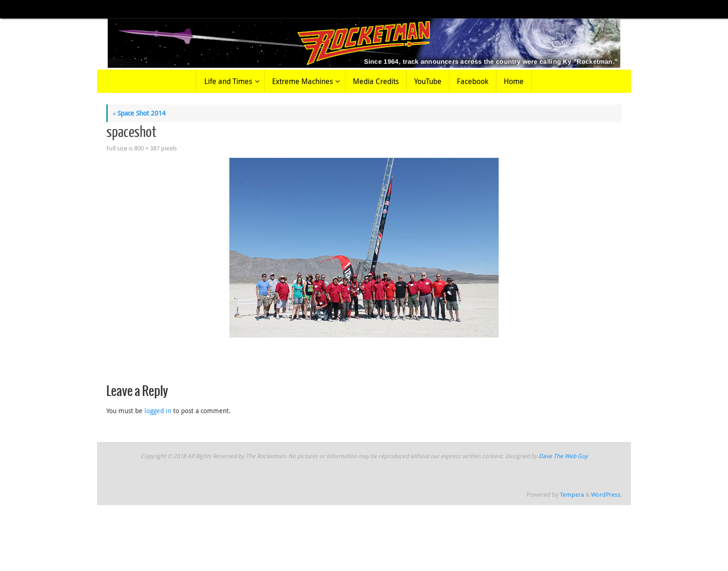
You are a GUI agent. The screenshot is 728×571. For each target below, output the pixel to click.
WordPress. (606, 495)
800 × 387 (147, 148)
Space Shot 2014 (139, 113)
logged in (158, 411)
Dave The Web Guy (563, 456)
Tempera (572, 495)
